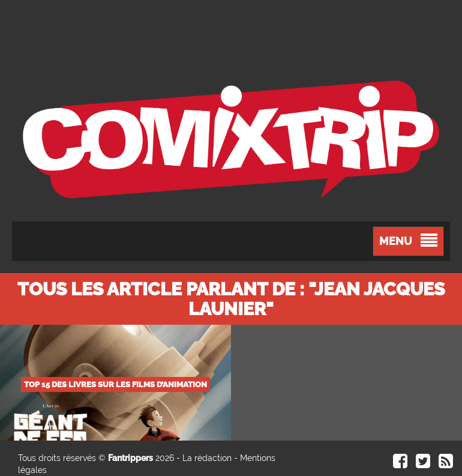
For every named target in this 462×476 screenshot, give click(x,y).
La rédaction (207, 458)
